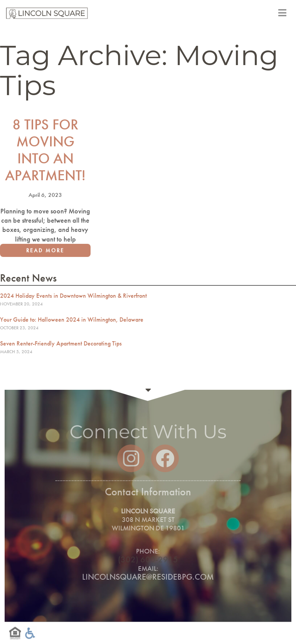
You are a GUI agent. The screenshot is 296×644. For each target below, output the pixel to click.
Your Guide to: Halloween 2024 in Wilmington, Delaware (72, 319)
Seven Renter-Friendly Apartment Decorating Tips (61, 343)
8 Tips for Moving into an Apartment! (45, 151)
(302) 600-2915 (148, 559)
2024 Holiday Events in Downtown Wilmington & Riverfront (73, 296)
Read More (45, 252)
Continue (148, 390)
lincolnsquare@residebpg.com (148, 577)
